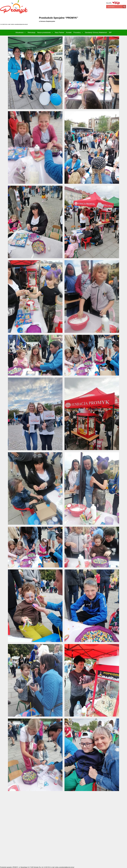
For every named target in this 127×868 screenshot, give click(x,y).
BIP (110, 32)
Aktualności (21, 32)
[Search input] (115, 7)
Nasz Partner (59, 32)
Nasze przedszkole (45, 32)
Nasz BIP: (113, 3)
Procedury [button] (78, 32)
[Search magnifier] (124, 7)
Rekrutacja (31, 32)
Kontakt (69, 32)
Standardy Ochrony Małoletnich (96, 32)
